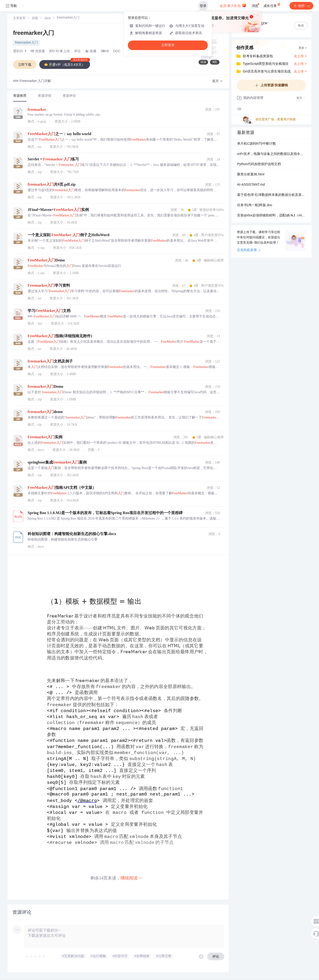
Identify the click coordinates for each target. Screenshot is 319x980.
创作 (301, 6)
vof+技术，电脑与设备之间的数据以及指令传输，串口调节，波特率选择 (271, 154)
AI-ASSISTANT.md (251, 185)
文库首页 (19, 18)
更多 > (303, 48)
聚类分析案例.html (251, 175)
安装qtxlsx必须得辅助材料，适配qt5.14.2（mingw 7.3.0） (271, 216)
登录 (203, 6)
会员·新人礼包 (233, 5)
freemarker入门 (34, 34)
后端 (35, 18)
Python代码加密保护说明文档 (259, 164)
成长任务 (272, 5)
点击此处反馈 (249, 250)
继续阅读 (132, 878)
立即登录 (168, 45)
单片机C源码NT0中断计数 (257, 144)
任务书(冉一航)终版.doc (255, 205)
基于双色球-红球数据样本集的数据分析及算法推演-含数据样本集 (271, 195)
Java (47, 18)
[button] (218, 81)
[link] (19, 18)
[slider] (35, 956)
